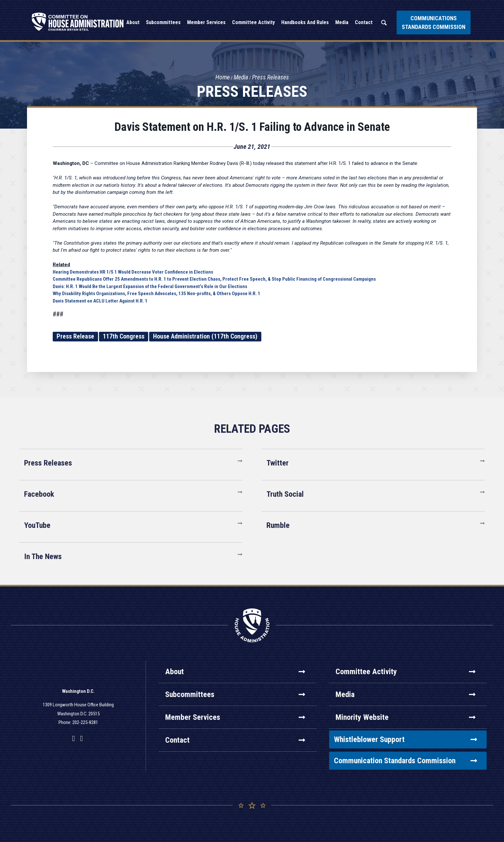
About (235, 672)
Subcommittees (235, 694)
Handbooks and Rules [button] (305, 22)
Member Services (235, 717)
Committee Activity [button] (253, 22)
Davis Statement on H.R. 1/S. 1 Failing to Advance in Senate (252, 127)
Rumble (278, 525)
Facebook (39, 494)
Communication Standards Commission (405, 761)
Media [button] (342, 22)
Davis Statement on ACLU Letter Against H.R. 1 (100, 301)
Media (241, 77)
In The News (43, 557)
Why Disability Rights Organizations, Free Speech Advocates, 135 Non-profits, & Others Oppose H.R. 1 (157, 294)
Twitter (278, 463)
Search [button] (384, 23)
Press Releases (271, 77)
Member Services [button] (206, 22)
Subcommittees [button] (163, 22)
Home (222, 77)
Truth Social (285, 494)
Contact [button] (364, 22)
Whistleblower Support (405, 739)
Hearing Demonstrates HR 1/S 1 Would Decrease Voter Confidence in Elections (133, 272)
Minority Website (405, 717)
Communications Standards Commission (434, 23)
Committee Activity (405, 672)
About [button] (133, 22)
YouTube (37, 525)
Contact (235, 740)
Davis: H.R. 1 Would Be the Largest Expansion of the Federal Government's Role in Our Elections (150, 286)
